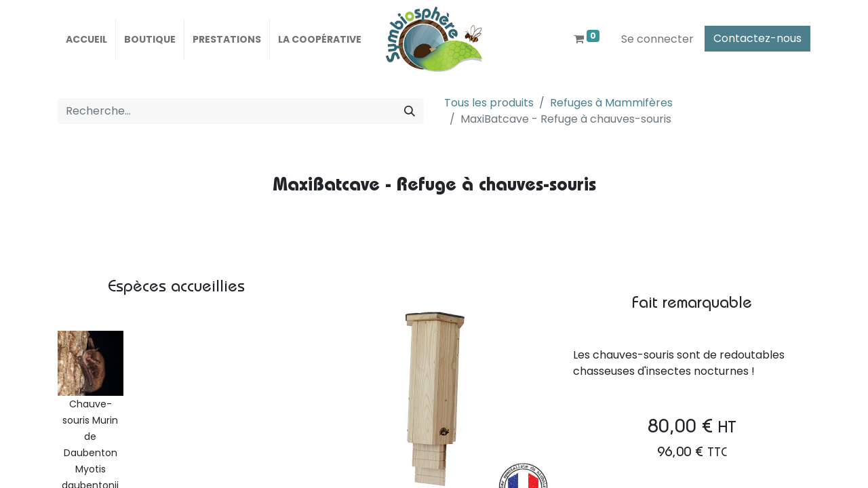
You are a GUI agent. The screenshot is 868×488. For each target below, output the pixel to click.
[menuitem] (86, 39)
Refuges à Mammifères (611, 103)
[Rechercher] (410, 111)
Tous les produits (489, 103)
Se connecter (657, 39)
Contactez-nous (757, 38)
